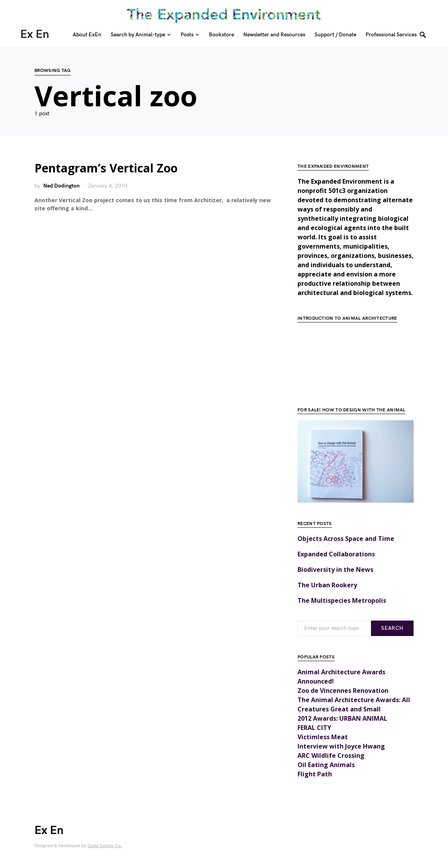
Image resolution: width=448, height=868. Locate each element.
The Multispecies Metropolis (342, 600)
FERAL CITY (314, 728)
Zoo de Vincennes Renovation (343, 691)
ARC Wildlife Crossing (331, 755)
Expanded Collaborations (336, 554)
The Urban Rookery (327, 585)
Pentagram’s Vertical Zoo (106, 168)
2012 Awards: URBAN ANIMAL (342, 718)
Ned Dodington (62, 186)
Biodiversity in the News (335, 570)
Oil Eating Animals (326, 765)
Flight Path (315, 774)
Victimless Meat (323, 737)
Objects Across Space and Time (346, 539)
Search (392, 628)
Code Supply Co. (105, 846)
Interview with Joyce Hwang (341, 746)
